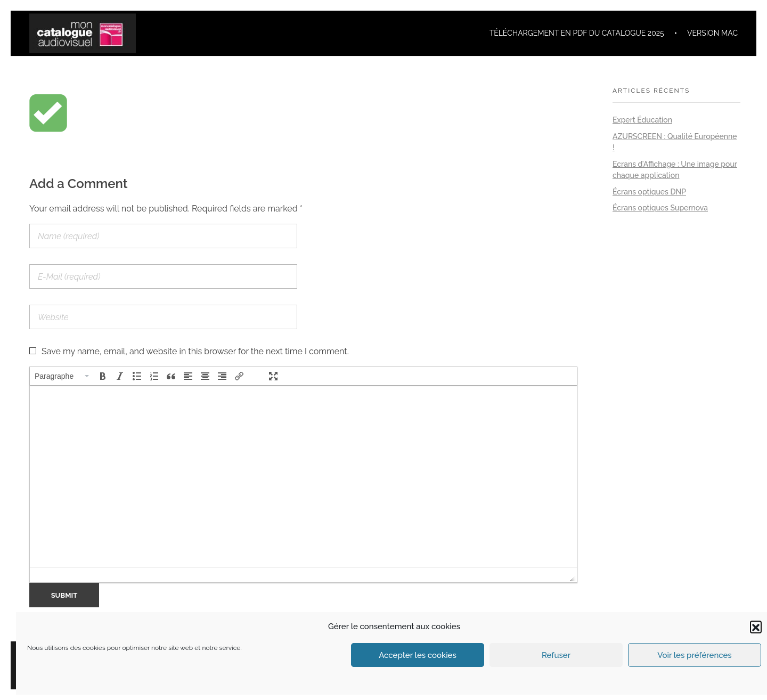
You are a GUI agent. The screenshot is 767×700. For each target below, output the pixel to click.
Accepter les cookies (418, 655)
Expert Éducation (642, 120)
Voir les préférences (694, 655)
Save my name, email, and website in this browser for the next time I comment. (195, 351)
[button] (756, 626)
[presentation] (62, 376)
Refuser (556, 655)
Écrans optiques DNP (649, 192)
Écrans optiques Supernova (660, 208)
